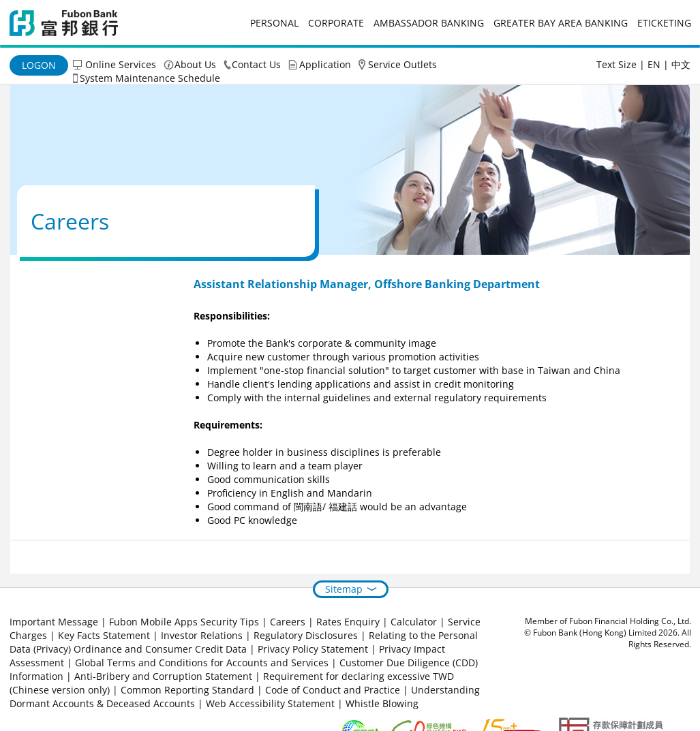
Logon (39, 65)
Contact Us (256, 64)
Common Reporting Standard (187, 690)
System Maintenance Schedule (150, 78)
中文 (681, 64)
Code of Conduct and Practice (334, 690)
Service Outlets (402, 64)
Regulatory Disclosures (306, 635)
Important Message (54, 622)
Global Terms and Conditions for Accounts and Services (202, 663)
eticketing (664, 23)
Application (325, 64)
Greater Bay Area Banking (561, 23)
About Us (195, 64)
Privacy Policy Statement (313, 649)
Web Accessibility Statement (270, 703)
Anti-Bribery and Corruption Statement (163, 676)
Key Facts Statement (104, 635)
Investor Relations (202, 635)
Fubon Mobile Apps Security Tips (184, 622)
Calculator (414, 622)
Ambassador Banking (429, 23)
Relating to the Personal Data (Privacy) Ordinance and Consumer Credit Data (244, 642)
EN (654, 64)
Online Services (121, 64)
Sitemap (344, 589)
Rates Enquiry (348, 622)
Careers (288, 622)
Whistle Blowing (382, 703)
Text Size (617, 64)
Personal (274, 23)
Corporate (336, 23)
